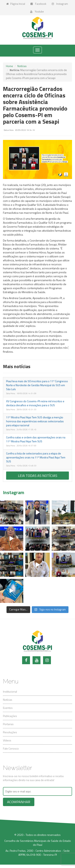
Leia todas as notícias (38, 476)
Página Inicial (16, 4)
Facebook (38, 4)
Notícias (22, 66)
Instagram (60, 4)
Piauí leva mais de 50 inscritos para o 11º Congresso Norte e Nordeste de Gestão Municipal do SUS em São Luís (37, 385)
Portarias (8, 724)
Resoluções (10, 732)
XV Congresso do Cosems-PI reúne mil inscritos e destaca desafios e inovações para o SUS (35, 403)
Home (9, 66)
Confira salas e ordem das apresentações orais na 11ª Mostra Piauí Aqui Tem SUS (36, 439)
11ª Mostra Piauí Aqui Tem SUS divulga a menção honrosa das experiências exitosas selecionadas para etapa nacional (35, 421)
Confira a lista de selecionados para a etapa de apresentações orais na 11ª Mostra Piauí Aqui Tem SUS (36, 457)
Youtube (37, 12)
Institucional (10, 691)
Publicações (10, 716)
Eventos (8, 708)
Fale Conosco (11, 748)
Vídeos (7, 740)
